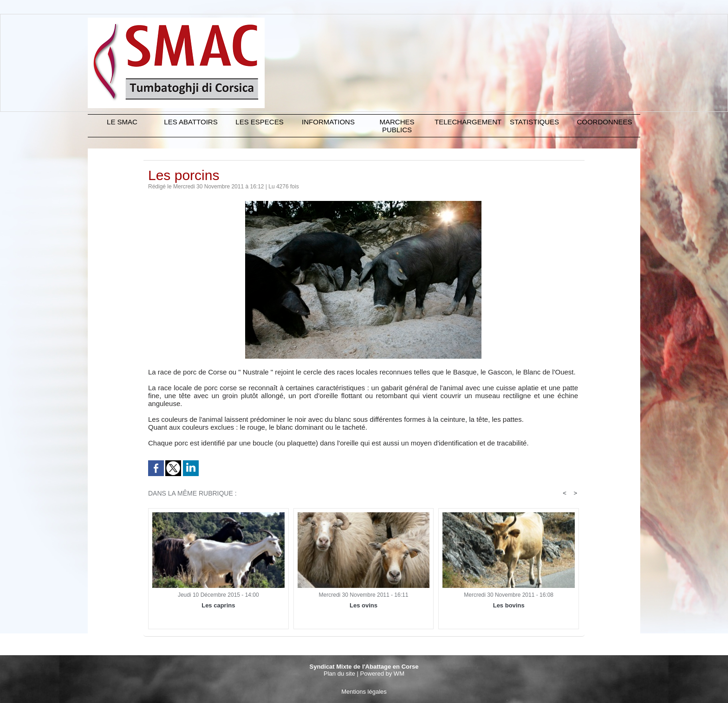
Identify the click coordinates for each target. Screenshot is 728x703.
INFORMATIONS (328, 122)
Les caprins (218, 605)
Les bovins (509, 605)
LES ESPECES (259, 122)
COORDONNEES (604, 122)
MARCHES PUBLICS (397, 126)
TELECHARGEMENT (467, 122)
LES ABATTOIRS (191, 122)
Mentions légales (364, 692)
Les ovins (364, 605)
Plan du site (339, 674)
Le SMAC (122, 122)
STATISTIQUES (534, 122)
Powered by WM (382, 674)
